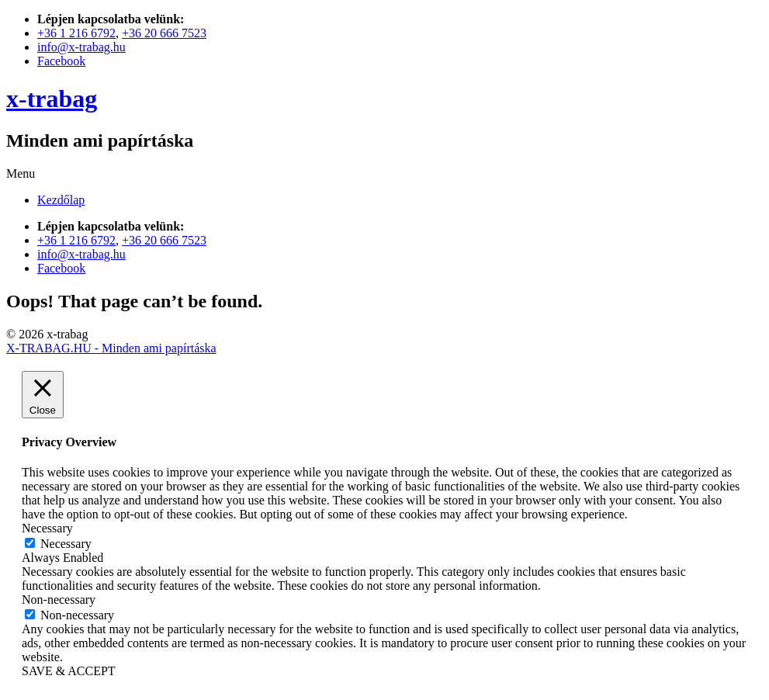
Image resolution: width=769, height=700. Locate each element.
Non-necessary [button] (59, 600)
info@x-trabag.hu (81, 47)
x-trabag (52, 99)
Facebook (61, 61)
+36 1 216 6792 (76, 33)
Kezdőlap (61, 200)
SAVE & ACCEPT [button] (69, 671)
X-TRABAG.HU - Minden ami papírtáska (111, 348)
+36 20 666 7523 (164, 33)
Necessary (66, 544)
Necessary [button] (47, 528)
